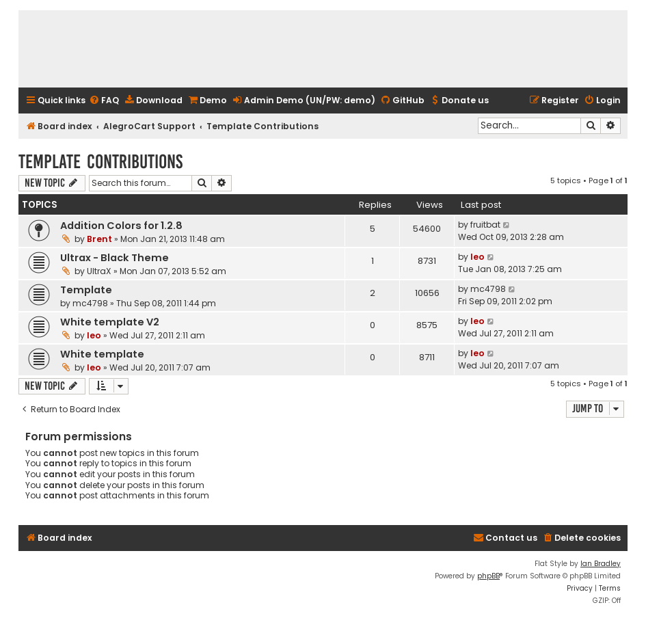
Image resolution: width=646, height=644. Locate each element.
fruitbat (485, 225)
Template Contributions (100, 162)
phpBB (488, 576)
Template (86, 290)
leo (477, 257)
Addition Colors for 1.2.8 (121, 226)
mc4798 (90, 303)
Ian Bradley (601, 564)
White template (102, 354)
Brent (99, 239)
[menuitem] (104, 101)
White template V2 (110, 322)
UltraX (99, 271)
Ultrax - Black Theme (115, 258)
